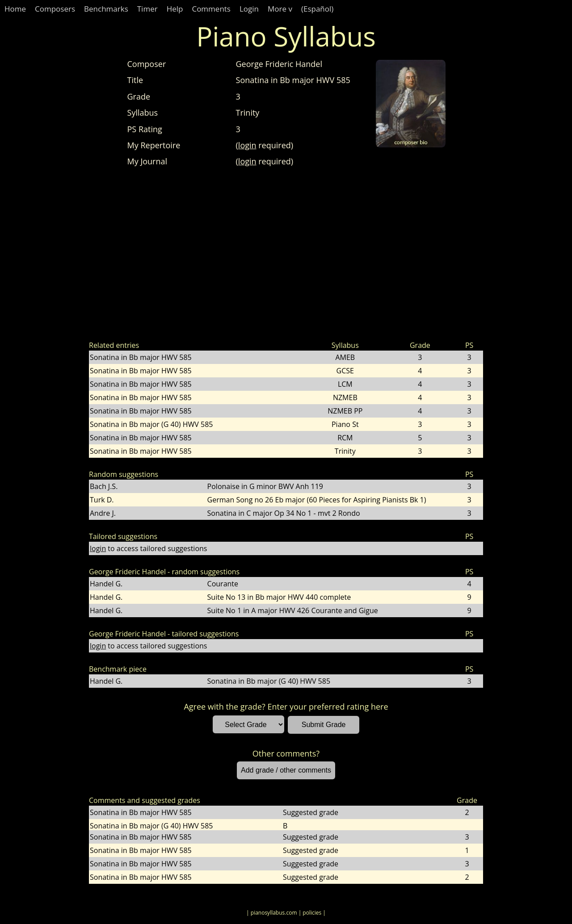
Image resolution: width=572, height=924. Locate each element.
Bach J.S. (104, 486)
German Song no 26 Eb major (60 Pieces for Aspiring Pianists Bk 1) (317, 500)
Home (15, 9)
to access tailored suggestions (148, 548)
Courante (223, 584)
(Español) (317, 9)
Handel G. (106, 584)
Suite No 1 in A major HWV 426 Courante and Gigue (293, 610)
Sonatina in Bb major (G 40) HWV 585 (151, 424)
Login (249, 9)
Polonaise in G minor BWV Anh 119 (265, 486)
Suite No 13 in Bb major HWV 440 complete (279, 597)
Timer (147, 9)
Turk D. (102, 500)
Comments (211, 9)
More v (280, 9)
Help (175, 9)
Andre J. (103, 513)
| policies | (312, 913)
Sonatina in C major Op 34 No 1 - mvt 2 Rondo (284, 513)
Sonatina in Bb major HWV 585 (141, 357)
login (247, 145)
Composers (55, 9)
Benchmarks (106, 9)
